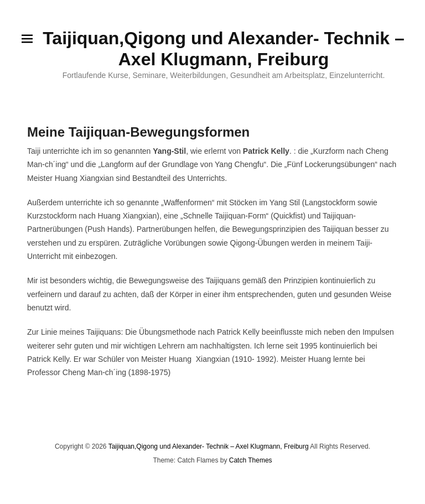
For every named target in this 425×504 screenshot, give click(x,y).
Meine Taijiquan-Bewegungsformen (138, 132)
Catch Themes (251, 460)
